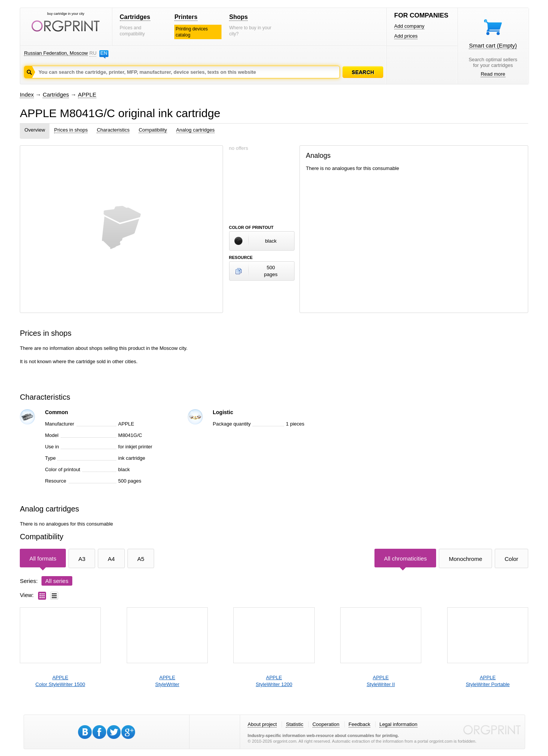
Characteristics (113, 130)
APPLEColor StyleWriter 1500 (60, 681)
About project (262, 724)
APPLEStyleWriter (167, 681)
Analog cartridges (195, 130)
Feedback (359, 724)
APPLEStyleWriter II (381, 681)
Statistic (295, 724)
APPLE (87, 94)
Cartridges (135, 17)
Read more (493, 74)
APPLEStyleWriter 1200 (274, 681)
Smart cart (493, 45)
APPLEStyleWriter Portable (488, 681)
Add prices (406, 36)
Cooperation (326, 724)
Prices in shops (71, 130)
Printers (186, 17)
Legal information (398, 724)
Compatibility (153, 130)
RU (93, 53)
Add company (409, 26)
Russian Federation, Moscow (56, 53)
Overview (35, 130)
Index (27, 94)
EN (104, 53)
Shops (238, 17)
